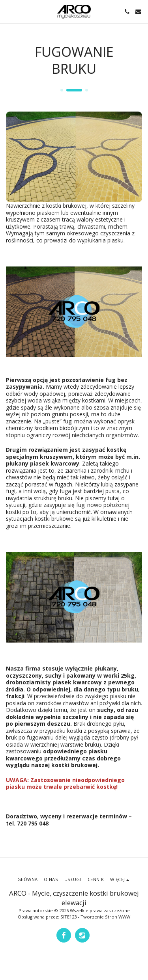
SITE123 (68, 917)
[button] (9, 11)
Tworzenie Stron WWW (105, 917)
